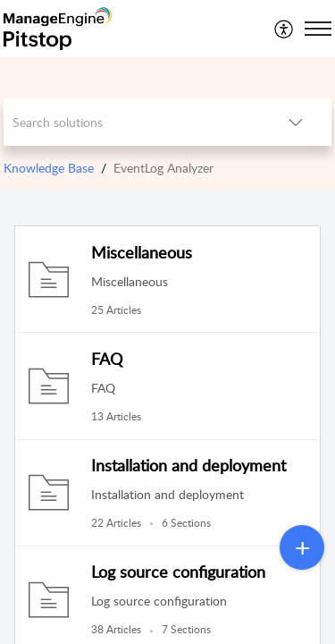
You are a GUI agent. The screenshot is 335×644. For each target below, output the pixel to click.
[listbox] (296, 122)
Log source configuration (178, 572)
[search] (132, 122)
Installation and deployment (188, 465)
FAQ (107, 359)
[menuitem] (285, 29)
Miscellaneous (142, 252)
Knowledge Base (49, 168)
